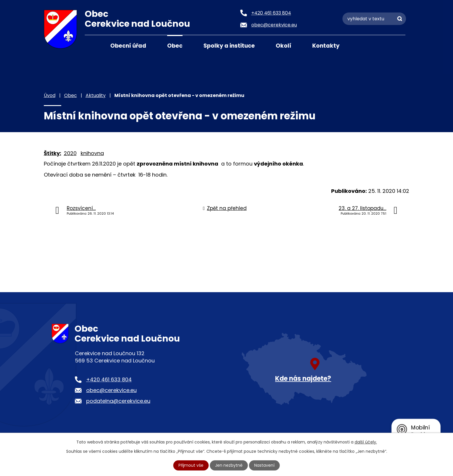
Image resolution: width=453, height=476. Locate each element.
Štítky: (53, 153)
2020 (70, 153)
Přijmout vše (191, 465)
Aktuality (96, 95)
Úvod (92, 45)
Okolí (284, 46)
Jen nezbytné (229, 465)
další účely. (366, 442)
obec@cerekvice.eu (111, 390)
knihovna (92, 153)
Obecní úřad (128, 46)
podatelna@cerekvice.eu (118, 401)
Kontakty (326, 46)
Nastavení (264, 465)
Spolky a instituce (229, 46)
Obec (175, 46)
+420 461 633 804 (109, 379)
